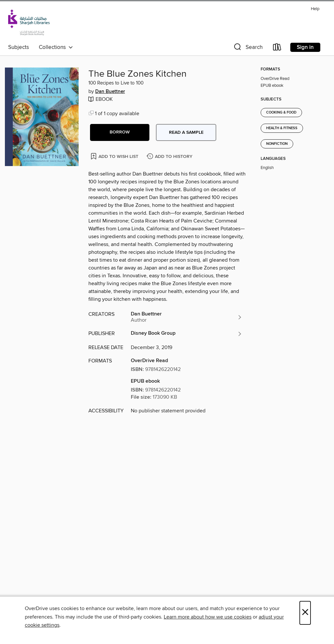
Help (315, 9)
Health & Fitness (282, 128)
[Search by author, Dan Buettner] (187, 317)
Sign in (305, 47)
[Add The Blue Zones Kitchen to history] (170, 157)
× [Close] (305, 613)
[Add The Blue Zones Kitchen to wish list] (115, 156)
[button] (248, 48)
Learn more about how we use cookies (208, 617)
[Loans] (277, 48)
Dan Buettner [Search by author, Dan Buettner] (110, 92)
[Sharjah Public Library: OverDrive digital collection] (29, 23)
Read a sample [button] (186, 132)
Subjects (19, 47)
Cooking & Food (281, 113)
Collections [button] (56, 47)
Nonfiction (277, 144)
